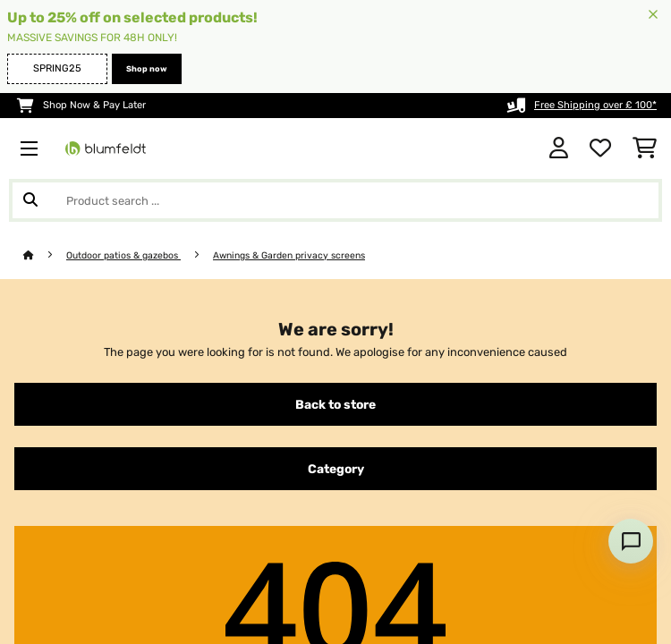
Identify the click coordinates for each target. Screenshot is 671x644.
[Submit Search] (30, 200)
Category (336, 469)
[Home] (45, 255)
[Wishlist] (600, 148)
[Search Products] (335, 200)
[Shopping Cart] (645, 148)
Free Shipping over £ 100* (595, 105)
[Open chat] (631, 541)
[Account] (559, 148)
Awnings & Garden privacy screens (289, 255)
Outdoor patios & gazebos (123, 255)
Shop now (147, 69)
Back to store (335, 404)
